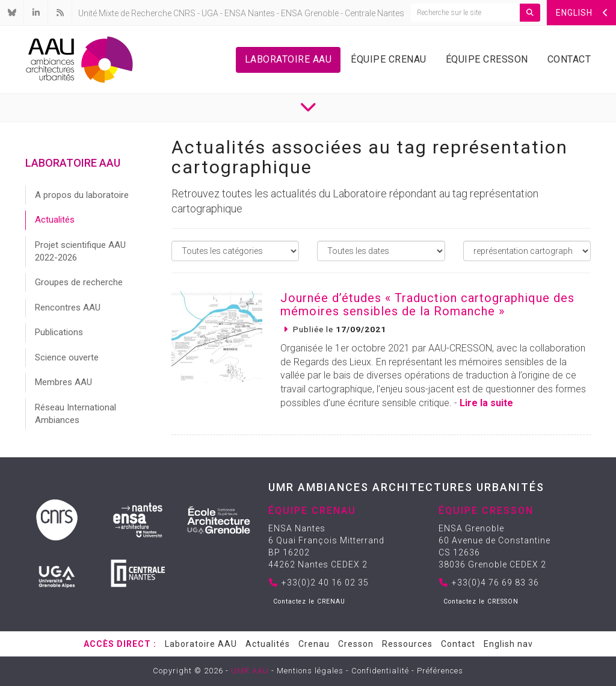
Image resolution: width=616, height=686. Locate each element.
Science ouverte (67, 357)
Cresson (356, 644)
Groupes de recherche (79, 282)
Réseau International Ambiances (75, 414)
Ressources (407, 644)
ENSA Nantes (250, 13)
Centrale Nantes (374, 13)
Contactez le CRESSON (481, 601)
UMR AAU (250, 671)
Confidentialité (380, 671)
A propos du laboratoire (82, 195)
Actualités (55, 220)
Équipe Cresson (487, 59)
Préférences (440, 671)
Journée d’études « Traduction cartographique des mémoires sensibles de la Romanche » (427, 304)
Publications (59, 332)
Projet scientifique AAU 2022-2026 (80, 251)
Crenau (314, 644)
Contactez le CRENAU (309, 601)
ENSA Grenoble (310, 13)
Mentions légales (310, 671)
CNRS (184, 13)
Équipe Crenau (389, 59)
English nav (508, 644)
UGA (210, 13)
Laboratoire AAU (288, 59)
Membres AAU (63, 382)
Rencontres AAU (68, 307)
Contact (569, 59)
